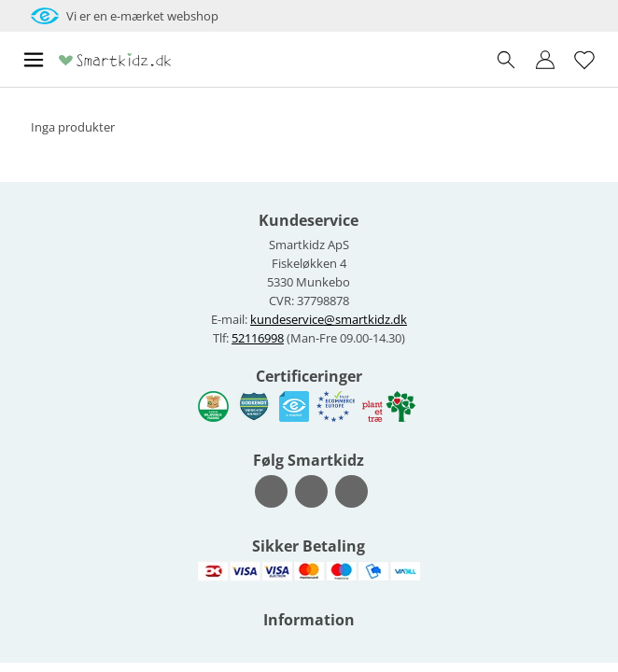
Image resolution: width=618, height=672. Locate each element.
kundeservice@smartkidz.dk (329, 319)
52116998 (258, 338)
